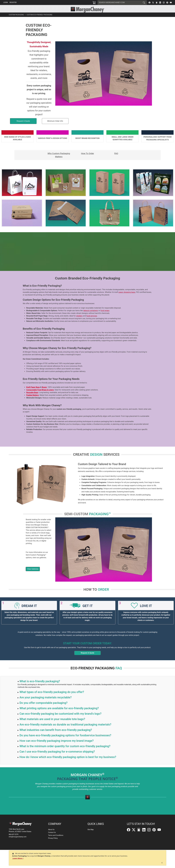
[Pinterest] (167, 3)
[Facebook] (150, 3)
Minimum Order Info (55, 126)
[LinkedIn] (160, 3)
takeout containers (91, 316)
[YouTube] (171, 3)
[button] (55, 15)
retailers (79, 321)
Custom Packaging (16, 20)
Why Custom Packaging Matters (59, 160)
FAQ (116, 158)
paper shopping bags (127, 297)
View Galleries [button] (33, 574)
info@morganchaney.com (18, 839)
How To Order (87, 158)
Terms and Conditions (56, 837)
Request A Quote (87, 658)
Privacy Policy (53, 840)
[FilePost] (157, 3)
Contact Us (52, 834)
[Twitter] (153, 3)
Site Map (91, 832)
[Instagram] (164, 3)
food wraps (105, 316)
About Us (51, 832)
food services (92, 321)
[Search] (119, 3)
